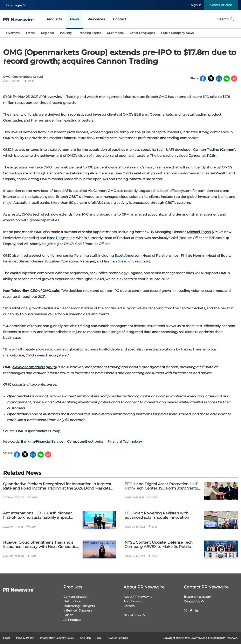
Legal (6, 638)
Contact (120, 19)
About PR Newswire (144, 587)
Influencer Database (78, 610)
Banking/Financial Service (42, 442)
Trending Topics (89, 33)
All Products (72, 620)
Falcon (68, 615)
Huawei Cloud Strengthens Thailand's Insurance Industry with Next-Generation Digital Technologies (41, 545)
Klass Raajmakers (61, 238)
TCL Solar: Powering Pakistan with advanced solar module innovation (157, 516)
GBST (73, 197)
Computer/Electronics (85, 442)
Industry (66, 33)
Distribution (72, 601)
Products (54, 19)
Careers (129, 606)
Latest (30, 33)
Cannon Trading (206, 150)
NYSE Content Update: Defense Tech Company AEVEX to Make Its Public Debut (159, 545)
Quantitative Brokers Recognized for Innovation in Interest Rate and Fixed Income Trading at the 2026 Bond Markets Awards (57, 486)
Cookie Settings (118, 638)
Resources (96, 19)
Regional (47, 33)
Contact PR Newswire (206, 587)
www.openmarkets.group (35, 367)
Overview (13, 33)
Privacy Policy (25, 638)
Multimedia (115, 33)
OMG (163, 97)
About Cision (133, 601)
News (75, 19)
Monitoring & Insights (79, 606)
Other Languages (142, 33)
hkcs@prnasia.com (198, 597)
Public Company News (177, 33)
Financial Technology (125, 442)
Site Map (86, 638)
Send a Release (221, 5)
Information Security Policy (57, 638)
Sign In (196, 5)
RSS (100, 638)
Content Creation (76, 597)
